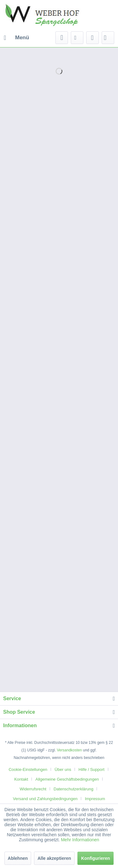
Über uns (63, 769)
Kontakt (21, 779)
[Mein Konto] (93, 38)
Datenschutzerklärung (73, 789)
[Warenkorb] (108, 38)
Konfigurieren (96, 858)
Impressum (95, 799)
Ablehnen (18, 858)
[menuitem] (16, 38)
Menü (16, 37)
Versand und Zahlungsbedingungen (45, 799)
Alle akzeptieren (54, 858)
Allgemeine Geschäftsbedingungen (67, 779)
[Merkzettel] (77, 38)
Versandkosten (69, 750)
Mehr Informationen (80, 840)
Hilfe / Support (92, 769)
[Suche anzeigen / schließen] (62, 38)
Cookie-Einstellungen (28, 769)
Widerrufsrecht (33, 789)
